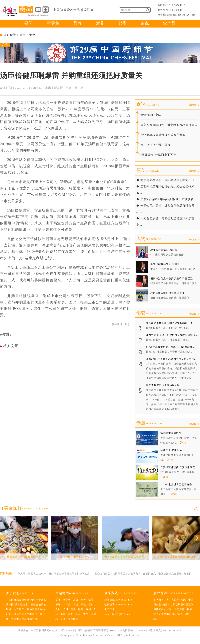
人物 (149, 239)
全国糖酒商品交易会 (170, 574)
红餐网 (188, 574)
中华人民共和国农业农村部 (31, 574)
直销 (88, 609)
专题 (151, 423)
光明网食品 (149, 574)
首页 (23, 35)
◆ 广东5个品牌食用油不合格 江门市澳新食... (166, 199)
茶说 (145, 23)
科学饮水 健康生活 (171, 450)
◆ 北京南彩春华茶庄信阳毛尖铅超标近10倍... (167, 180)
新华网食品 (83, 574)
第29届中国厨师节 (171, 433)
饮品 (86, 614)
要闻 (29, 23)
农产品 (169, 23)
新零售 (53, 23)
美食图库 (26, 508)
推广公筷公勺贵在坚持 (155, 145)
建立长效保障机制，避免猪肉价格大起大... (169, 125)
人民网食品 (119, 574)
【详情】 (184, 443)
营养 (100, 23)
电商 (81, 609)
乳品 (78, 614)
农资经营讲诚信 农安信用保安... (179, 467)
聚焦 (83, 605)
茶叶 (63, 619)
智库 (58, 605)
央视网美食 (134, 574)
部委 (122, 23)
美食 (63, 614)
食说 (32, 35)
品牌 (78, 23)
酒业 (71, 614)
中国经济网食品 (101, 574)
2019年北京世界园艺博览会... (177, 484)
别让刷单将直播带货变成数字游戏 (163, 135)
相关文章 (11, 346)
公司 (66, 609)
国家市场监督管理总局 (61, 574)
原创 (148, 170)
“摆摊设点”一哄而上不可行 (158, 155)
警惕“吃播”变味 (151, 115)
